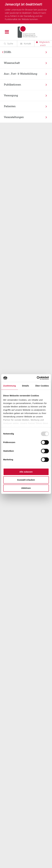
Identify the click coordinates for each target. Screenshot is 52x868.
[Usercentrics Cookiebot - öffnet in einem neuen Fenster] (37, 378)
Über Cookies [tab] (42, 386)
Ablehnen (26, 488)
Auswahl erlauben (26, 480)
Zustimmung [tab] (9, 386)
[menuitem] (26, 52)
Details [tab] (26, 386)
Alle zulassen (26, 472)
